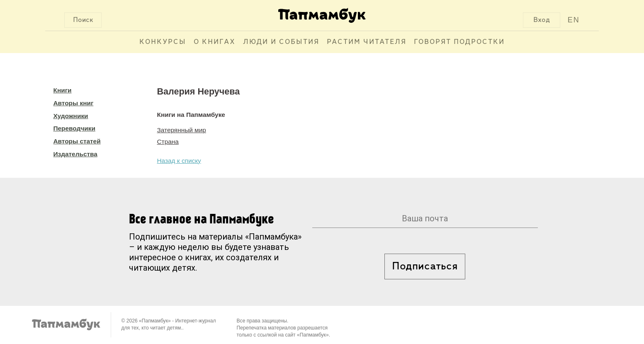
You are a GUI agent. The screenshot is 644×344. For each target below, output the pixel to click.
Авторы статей (77, 141)
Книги (63, 90)
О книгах (215, 42)
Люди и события (281, 42)
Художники (71, 116)
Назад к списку (179, 161)
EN (574, 20)
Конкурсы (163, 42)
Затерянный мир (182, 130)
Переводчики (74, 128)
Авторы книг (74, 103)
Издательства (75, 154)
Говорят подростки (459, 42)
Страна (168, 142)
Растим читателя (367, 42)
